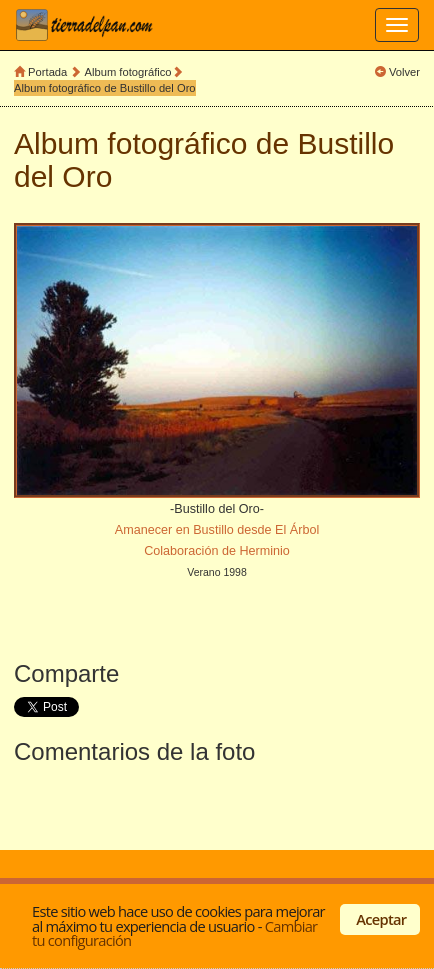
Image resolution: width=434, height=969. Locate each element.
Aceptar (381, 919)
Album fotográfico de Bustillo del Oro (105, 88)
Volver (404, 72)
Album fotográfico (128, 72)
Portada (47, 72)
